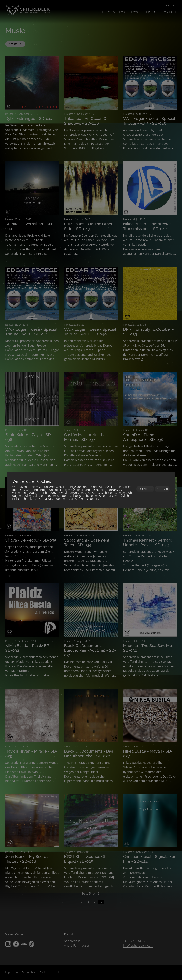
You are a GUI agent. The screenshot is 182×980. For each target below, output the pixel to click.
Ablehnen (162, 489)
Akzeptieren (145, 489)
